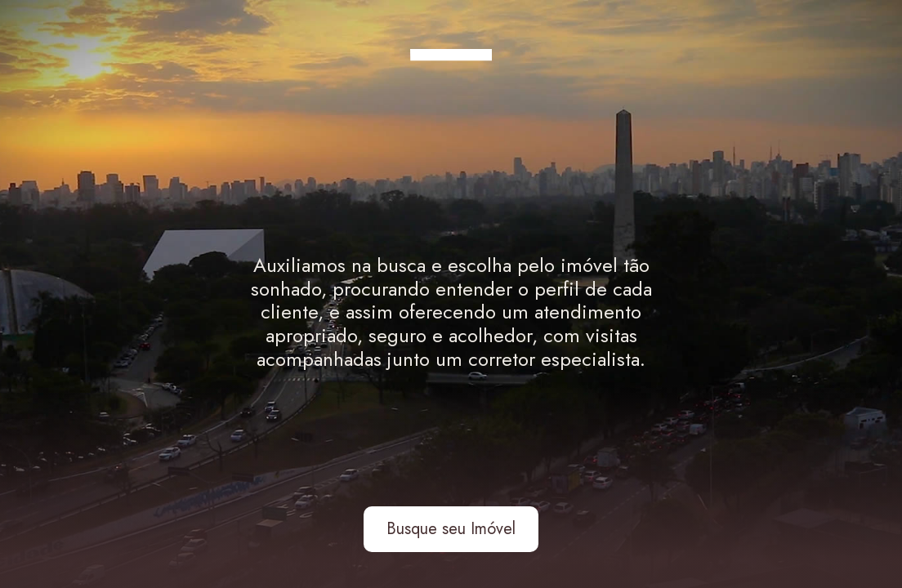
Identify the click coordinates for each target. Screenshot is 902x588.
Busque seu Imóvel (451, 529)
